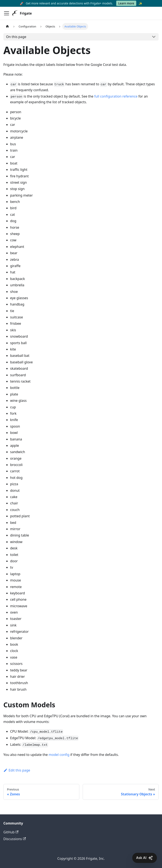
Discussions (15, 839)
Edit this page (17, 770)
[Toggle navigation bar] (7, 13)
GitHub (11, 832)
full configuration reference (116, 96)
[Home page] (7, 26)
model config (59, 755)
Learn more (126, 3)
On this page (16, 37)
